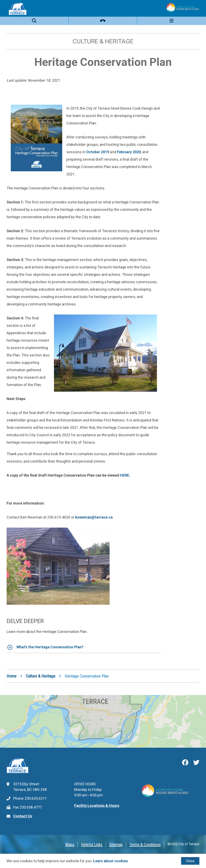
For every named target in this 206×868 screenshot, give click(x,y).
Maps (70, 845)
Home (12, 676)
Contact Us (23, 816)
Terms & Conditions (145, 845)
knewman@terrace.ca (94, 517)
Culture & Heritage (41, 676)
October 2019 (98, 152)
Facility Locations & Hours (97, 806)
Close (190, 861)
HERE (125, 475)
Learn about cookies (111, 861)
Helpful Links (92, 845)
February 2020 (129, 152)
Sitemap (116, 845)
